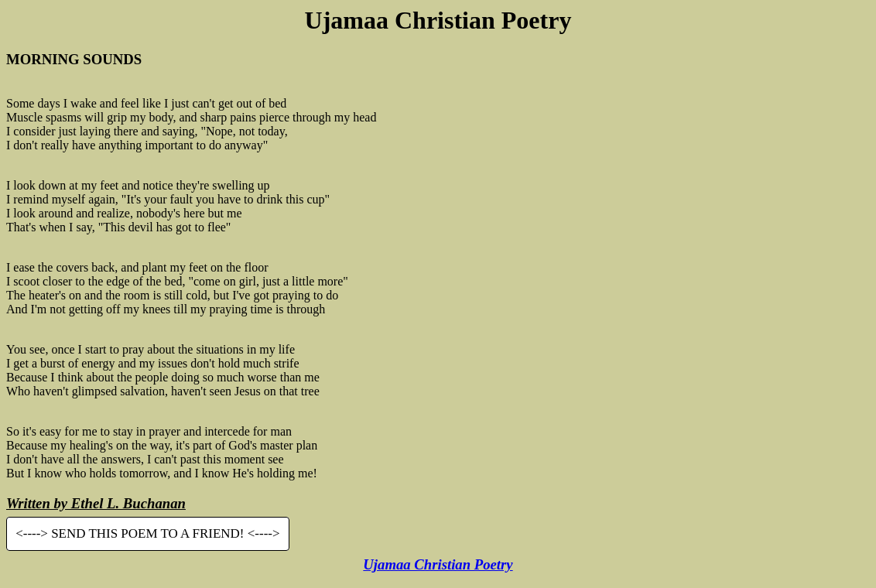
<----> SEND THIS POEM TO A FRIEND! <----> (147, 534)
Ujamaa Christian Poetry (438, 564)
